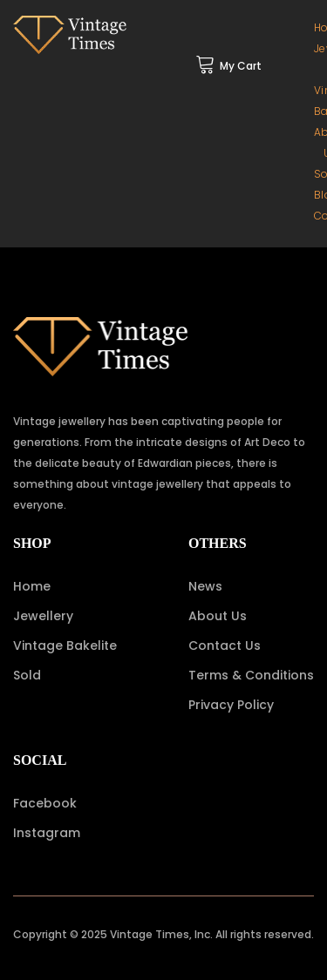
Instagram (47, 833)
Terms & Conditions (251, 675)
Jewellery (43, 616)
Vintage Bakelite (65, 645)
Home (32, 586)
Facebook (45, 803)
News (205, 586)
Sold (27, 675)
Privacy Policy (231, 705)
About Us (218, 616)
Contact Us (225, 645)
